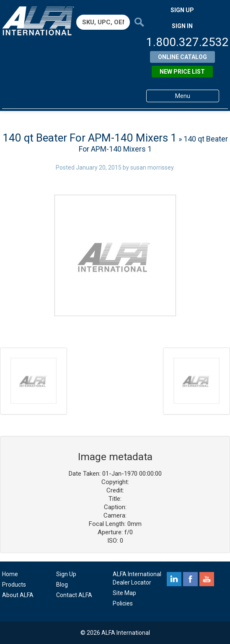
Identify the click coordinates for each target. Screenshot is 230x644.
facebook (190, 579)
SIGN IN (182, 26)
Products (14, 585)
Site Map (124, 593)
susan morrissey (152, 167)
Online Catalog (182, 57)
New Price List (182, 72)
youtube (207, 579)
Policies (123, 603)
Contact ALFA (74, 595)
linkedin (174, 579)
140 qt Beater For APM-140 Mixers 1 (90, 138)
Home (10, 574)
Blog (62, 585)
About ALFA (18, 595)
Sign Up (66, 574)
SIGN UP (182, 10)
